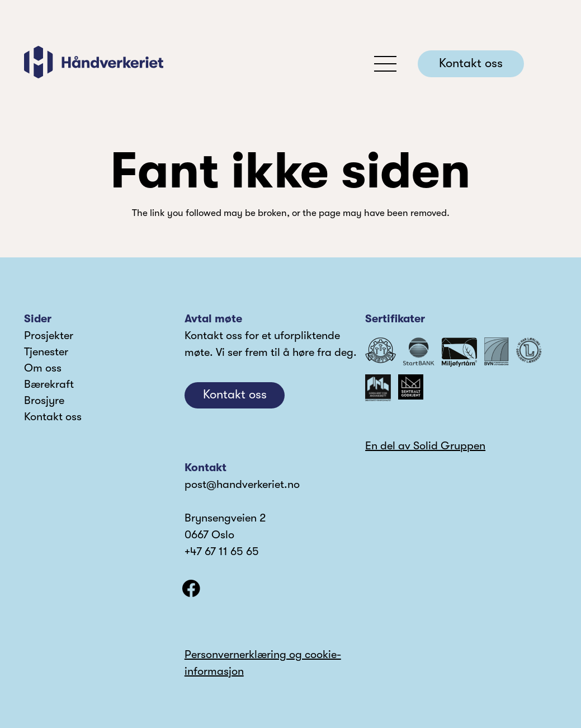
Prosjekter (49, 335)
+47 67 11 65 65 (222, 551)
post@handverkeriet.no (242, 484)
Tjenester (46, 352)
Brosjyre (44, 400)
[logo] (94, 62)
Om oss (43, 368)
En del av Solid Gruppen (425, 446)
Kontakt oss (53, 417)
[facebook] (191, 589)
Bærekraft (49, 384)
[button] (386, 64)
